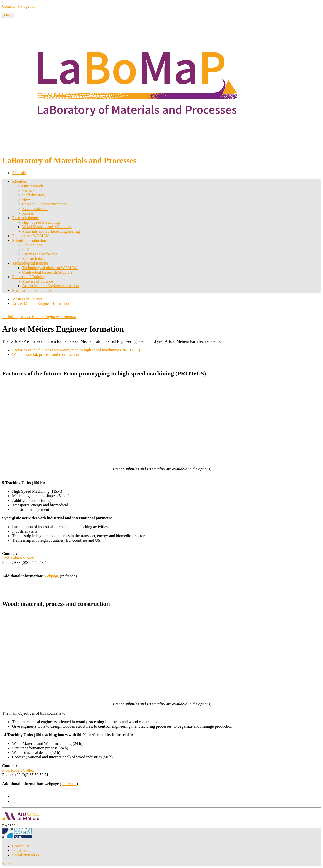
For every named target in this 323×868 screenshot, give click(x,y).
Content (8, 6)
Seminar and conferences (32, 290)
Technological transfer (30, 263)
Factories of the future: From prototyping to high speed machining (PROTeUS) (76, 350)
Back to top (11, 864)
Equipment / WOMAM (31, 236)
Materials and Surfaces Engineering (51, 231)
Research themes (26, 218)
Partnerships (32, 190)
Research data (33, 259)
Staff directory (34, 195)
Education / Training (29, 277)
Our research (33, 186)
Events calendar (35, 209)
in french (69, 784)
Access (28, 213)
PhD (26, 249)
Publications (32, 245)
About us (19, 181)
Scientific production (29, 240)
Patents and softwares (40, 254)
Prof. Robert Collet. (18, 770)
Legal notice (22, 850)
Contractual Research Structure (47, 272)
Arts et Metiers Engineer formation (51, 286)
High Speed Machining (41, 222)
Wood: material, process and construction (46, 354)
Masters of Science (38, 281)
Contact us (21, 846)
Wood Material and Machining (47, 227)
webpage (52, 576)
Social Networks (25, 855)
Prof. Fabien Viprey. (18, 558)
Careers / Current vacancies (44, 204)
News (27, 200)
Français (19, 173)
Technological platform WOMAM (50, 268)
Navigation (27, 6)
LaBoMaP (10, 317)
